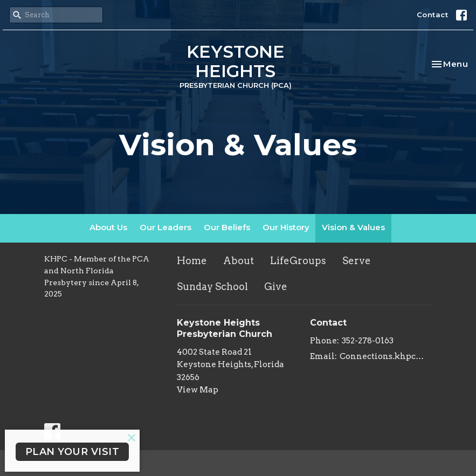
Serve (357, 261)
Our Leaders (165, 227)
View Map (198, 390)
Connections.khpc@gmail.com (386, 356)
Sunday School (212, 287)
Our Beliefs (227, 227)
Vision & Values (353, 227)
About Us (108, 227)
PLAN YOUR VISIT (73, 452)
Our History (286, 227)
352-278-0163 (368, 341)
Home (192, 261)
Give (276, 287)
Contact (433, 15)
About (239, 261)
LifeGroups (298, 261)
